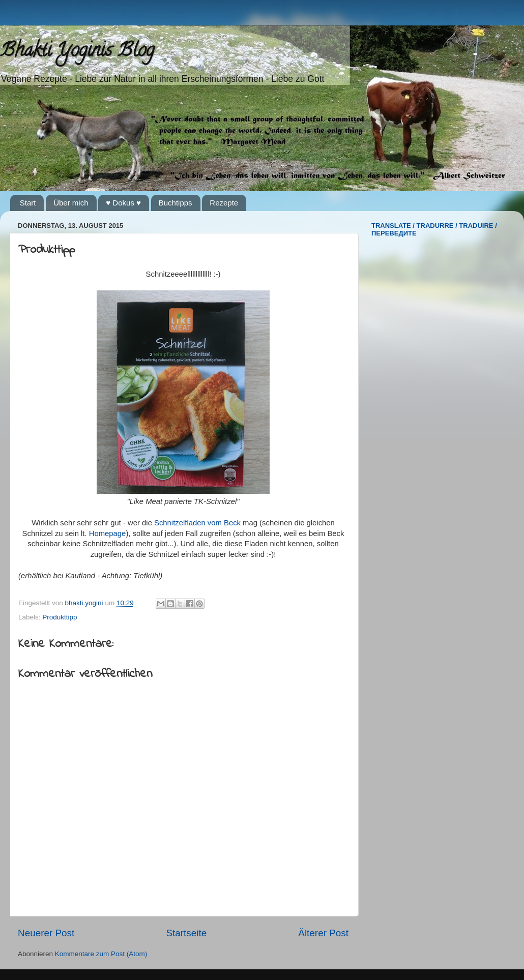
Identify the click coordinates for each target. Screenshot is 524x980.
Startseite (186, 933)
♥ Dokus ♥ (123, 203)
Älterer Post (323, 933)
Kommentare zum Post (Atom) (101, 954)
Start (28, 203)
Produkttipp (60, 617)
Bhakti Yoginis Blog (77, 52)
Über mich (71, 203)
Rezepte (224, 203)
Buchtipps (176, 203)
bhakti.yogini (85, 603)
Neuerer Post (46, 933)
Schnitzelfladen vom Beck (197, 523)
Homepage (108, 533)
